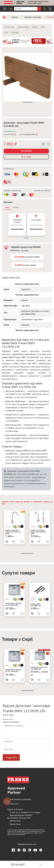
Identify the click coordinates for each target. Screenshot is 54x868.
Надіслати (11, 757)
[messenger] (41, 850)
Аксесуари (15, 32)
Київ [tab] (7, 207)
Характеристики (23, 27)
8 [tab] (32, 102)
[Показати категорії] (41, 864)
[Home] (8, 3)
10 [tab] (33, 554)
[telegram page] (19, 850)
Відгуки (35, 27)
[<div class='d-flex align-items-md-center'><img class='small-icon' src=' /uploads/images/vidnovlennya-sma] (45, 175)
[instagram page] (24, 850)
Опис (42, 27)
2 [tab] (24, 102)
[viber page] (30, 850)
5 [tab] (28, 102)
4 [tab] (27, 102)
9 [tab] (32, 554)
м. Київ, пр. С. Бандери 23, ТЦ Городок (25, 812)
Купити (26, 151)
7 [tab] (31, 102)
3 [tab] (25, 102)
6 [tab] (29, 102)
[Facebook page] (13, 850)
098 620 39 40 (15, 824)
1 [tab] (23, 102)
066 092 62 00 (13, 804)
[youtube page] (35, 850)
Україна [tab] (16, 207)
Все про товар (9, 27)
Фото (6, 32)
